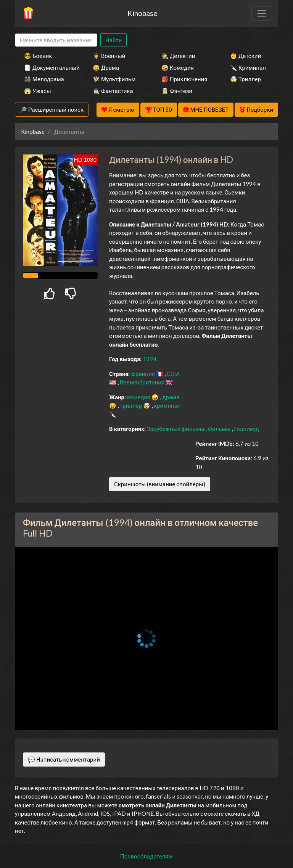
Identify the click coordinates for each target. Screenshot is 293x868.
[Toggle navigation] (262, 13)
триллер (131, 405)
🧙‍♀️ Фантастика (113, 91)
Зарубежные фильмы (176, 429)
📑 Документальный (48, 68)
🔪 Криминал (248, 68)
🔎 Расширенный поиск (52, 109)
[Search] (56, 40)
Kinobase (142, 13)
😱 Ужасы (38, 91)
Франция (143, 374)
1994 (150, 359)
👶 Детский (246, 56)
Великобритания (143, 382)
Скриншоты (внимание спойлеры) (160, 484)
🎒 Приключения (184, 79)
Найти (113, 40)
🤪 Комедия (178, 68)
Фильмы (220, 429)
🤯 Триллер (246, 79)
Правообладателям (146, 856)
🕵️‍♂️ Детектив (178, 56)
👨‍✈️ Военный (109, 56)
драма (171, 397)
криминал (167, 405)
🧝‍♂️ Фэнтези (177, 91)
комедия (139, 397)
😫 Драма (106, 68)
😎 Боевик (38, 56)
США (173, 374)
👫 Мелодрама (44, 79)
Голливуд (246, 429)
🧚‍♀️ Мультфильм (114, 79)
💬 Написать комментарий (64, 759)
